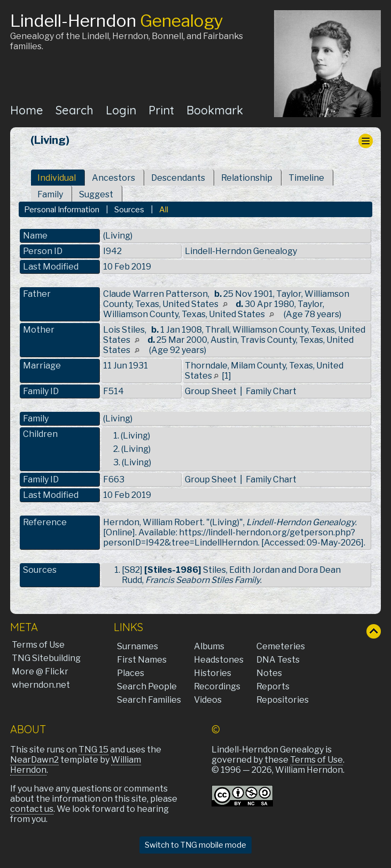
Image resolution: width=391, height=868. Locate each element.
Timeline (306, 178)
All (164, 210)
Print (161, 110)
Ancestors (114, 178)
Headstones (219, 660)
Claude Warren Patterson (155, 294)
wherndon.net (41, 685)
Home (27, 110)
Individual (57, 178)
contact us (32, 809)
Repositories (283, 700)
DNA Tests (278, 660)
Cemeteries (281, 646)
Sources (129, 210)
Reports (273, 686)
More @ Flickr (40, 671)
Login (121, 110)
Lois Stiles (124, 330)
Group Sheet (211, 391)
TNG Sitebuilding (46, 658)
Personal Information (62, 210)
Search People (147, 686)
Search (75, 110)
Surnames (138, 646)
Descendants (178, 178)
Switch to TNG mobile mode (195, 845)
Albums (209, 646)
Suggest (96, 194)
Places (131, 673)
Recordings (217, 686)
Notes (269, 673)
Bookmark (215, 110)
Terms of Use (38, 645)
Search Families (149, 700)
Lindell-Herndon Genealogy (241, 251)
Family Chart (271, 391)
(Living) (118, 418)
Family (50, 194)
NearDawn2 (34, 760)
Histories (213, 673)
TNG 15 (93, 750)
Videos (208, 700)
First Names (142, 660)
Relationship (247, 178)
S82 (132, 570)
